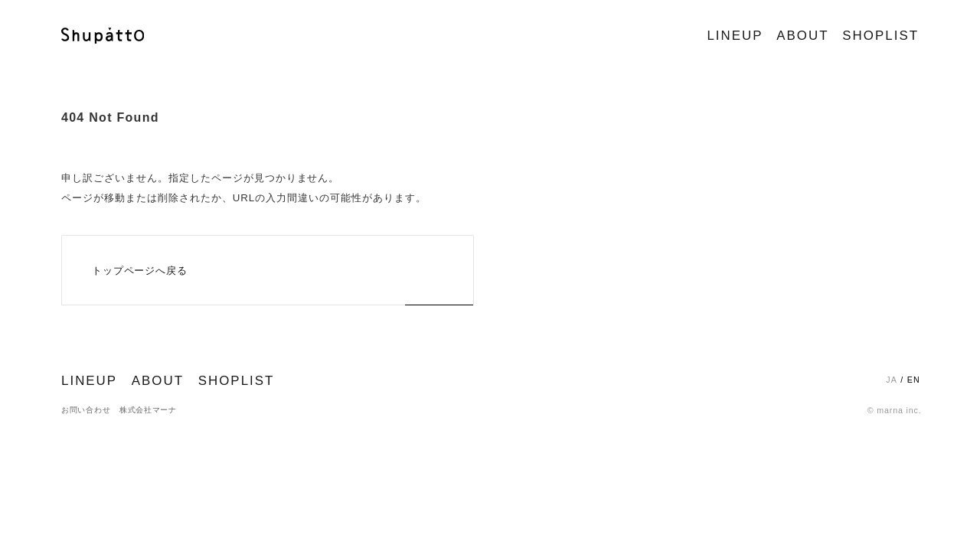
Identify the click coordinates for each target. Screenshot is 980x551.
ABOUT (802, 36)
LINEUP (735, 36)
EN (914, 380)
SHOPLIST (880, 36)
